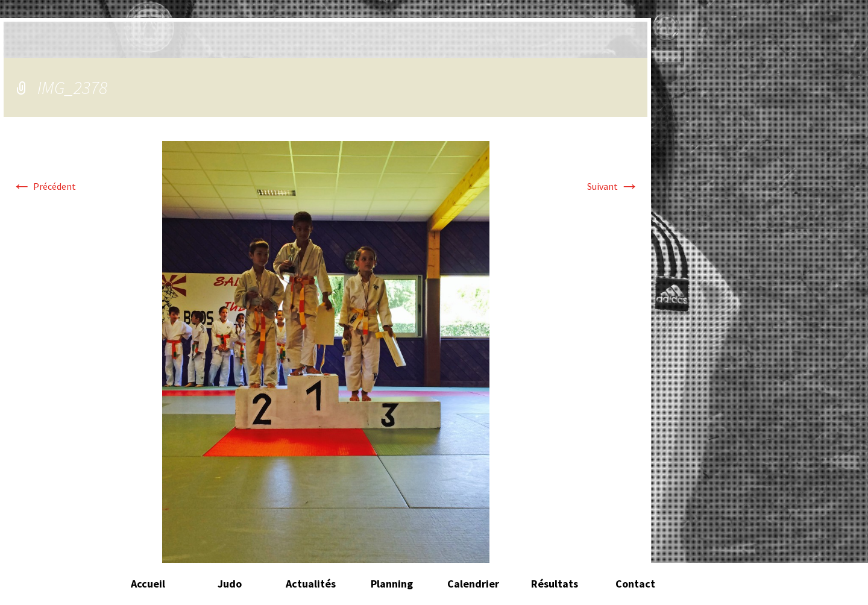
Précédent (44, 186)
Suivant (613, 186)
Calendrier (473, 584)
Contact (635, 584)
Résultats (555, 584)
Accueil (148, 584)
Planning (392, 584)
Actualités (311, 584)
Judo (230, 584)
